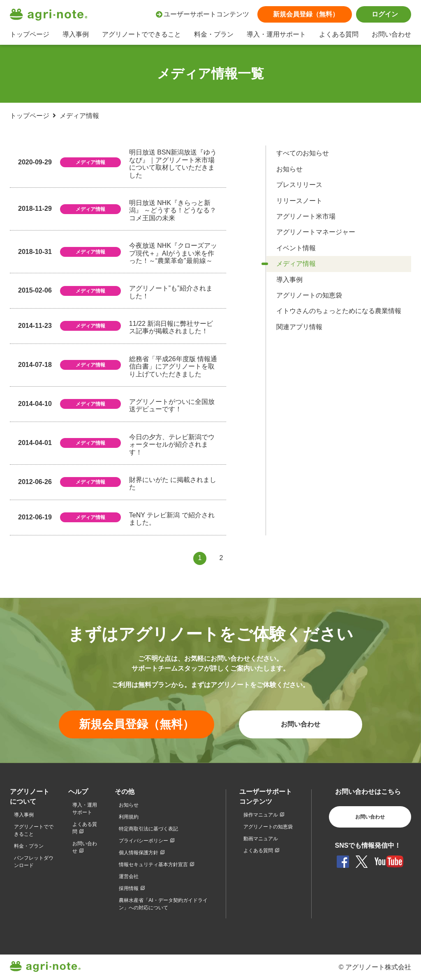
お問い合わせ (391, 34)
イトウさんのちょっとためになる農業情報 (339, 311)
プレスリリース (299, 185)
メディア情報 (296, 264)
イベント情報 (296, 248)
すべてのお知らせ (303, 153)
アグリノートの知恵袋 (309, 295)
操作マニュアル (261, 815)
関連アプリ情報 (299, 327)
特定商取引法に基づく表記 (148, 829)
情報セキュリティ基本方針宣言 (153, 865)
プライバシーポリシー (143, 841)
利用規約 (129, 817)
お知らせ (289, 169)
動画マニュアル (261, 839)
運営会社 (129, 876)
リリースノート (299, 201)
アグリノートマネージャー (316, 232)
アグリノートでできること (141, 34)
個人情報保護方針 (139, 853)
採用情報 (129, 888)
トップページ (30, 34)
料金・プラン (214, 34)
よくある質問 (339, 34)
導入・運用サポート (276, 34)
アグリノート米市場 (306, 216)
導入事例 (76, 34)
